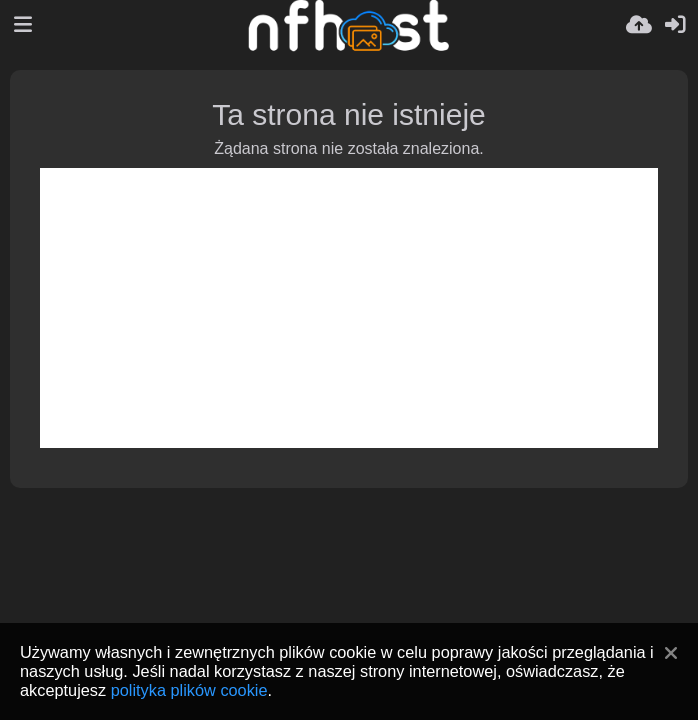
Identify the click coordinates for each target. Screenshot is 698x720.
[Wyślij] (639, 25)
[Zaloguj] (675, 25)
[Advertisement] (349, 308)
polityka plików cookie (189, 690)
